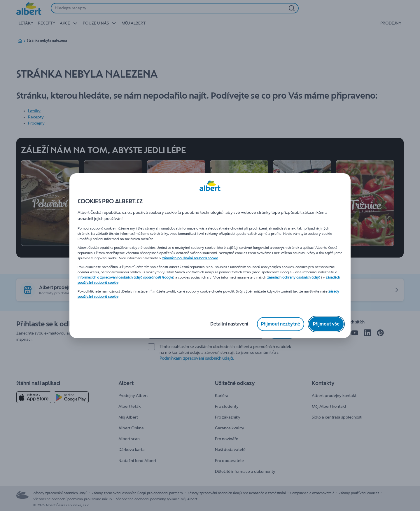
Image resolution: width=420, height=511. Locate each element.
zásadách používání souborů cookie (190, 258)
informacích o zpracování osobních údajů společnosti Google (125, 277)
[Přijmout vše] (326, 324)
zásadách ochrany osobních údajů (294, 277)
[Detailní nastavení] (229, 324)
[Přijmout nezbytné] (281, 324)
